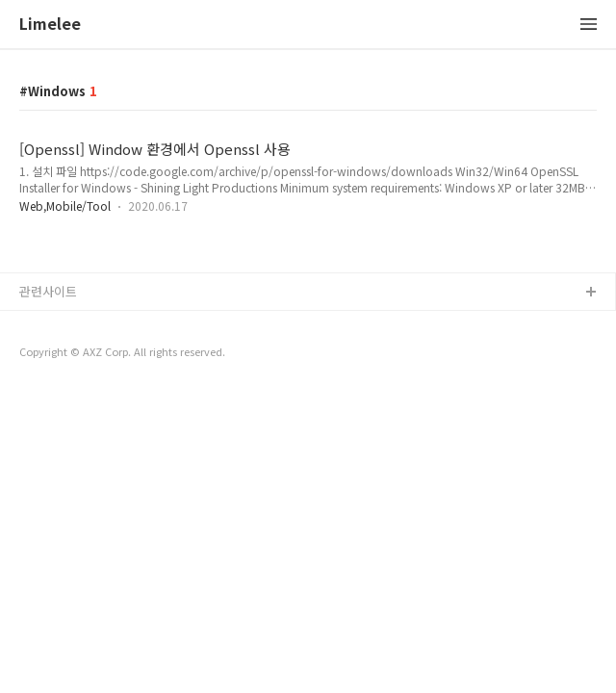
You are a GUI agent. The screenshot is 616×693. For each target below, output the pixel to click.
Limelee (50, 25)
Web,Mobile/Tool (65, 205)
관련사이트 (48, 291)
